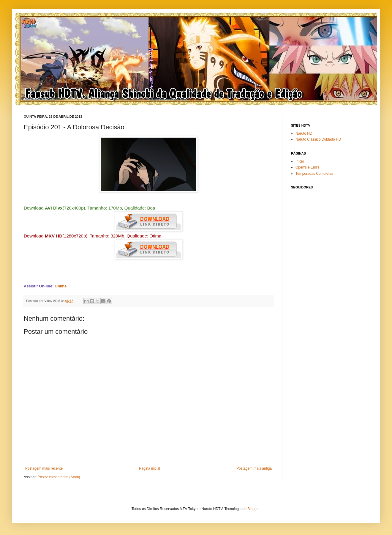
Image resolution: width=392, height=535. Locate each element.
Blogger (253, 509)
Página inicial (150, 468)
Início (300, 161)
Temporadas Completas (314, 174)
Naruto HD (304, 133)
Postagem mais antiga (254, 468)
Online (61, 286)
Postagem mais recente (44, 468)
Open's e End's (308, 167)
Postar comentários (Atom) (59, 477)
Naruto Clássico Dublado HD (318, 139)
